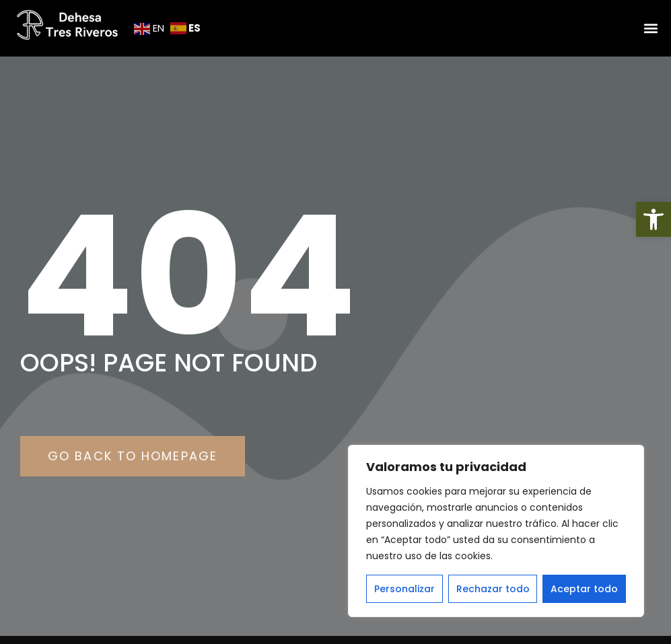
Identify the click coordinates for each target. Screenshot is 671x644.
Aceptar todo (584, 589)
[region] (496, 531)
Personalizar (404, 589)
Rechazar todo (493, 589)
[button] (654, 219)
